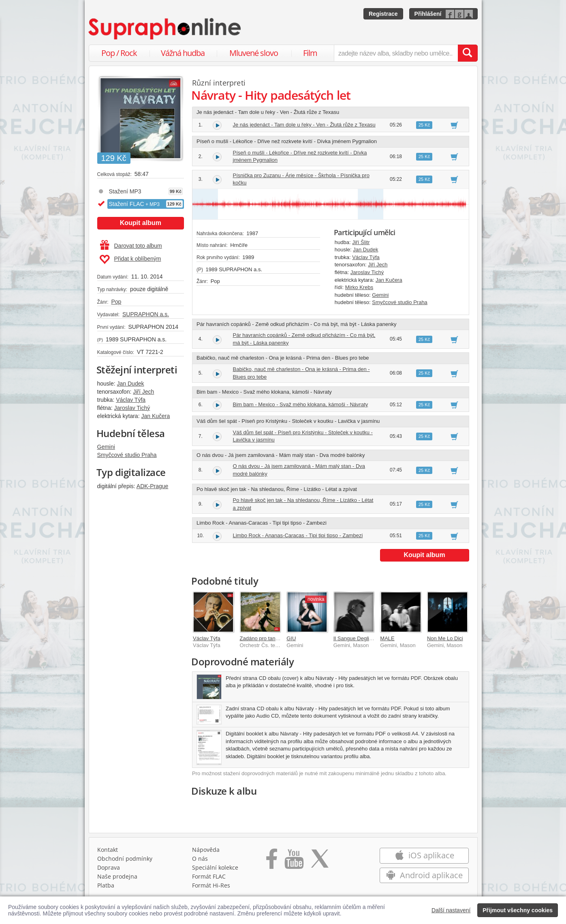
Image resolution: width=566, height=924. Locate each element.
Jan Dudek (131, 384)
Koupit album (141, 223)
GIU (291, 638)
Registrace (383, 14)
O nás (200, 859)
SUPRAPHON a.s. (146, 314)
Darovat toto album (131, 246)
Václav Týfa (131, 400)
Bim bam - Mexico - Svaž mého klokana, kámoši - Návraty (301, 404)
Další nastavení (451, 910)
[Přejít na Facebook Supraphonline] (272, 862)
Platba (106, 885)
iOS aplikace (424, 855)
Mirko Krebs (359, 287)
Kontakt (108, 850)
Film (310, 53)
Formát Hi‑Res (211, 885)
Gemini (106, 447)
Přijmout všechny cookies (518, 910)
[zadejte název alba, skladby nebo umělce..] (396, 53)
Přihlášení (428, 14)
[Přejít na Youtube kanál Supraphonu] (294, 862)
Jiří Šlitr (361, 242)
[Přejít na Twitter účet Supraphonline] (320, 862)
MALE (387, 638)
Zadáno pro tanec (261, 638)
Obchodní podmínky (125, 859)
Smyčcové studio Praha (127, 455)
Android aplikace (424, 875)
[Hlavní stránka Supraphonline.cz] (165, 29)
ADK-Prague (153, 486)
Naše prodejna (117, 876)
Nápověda (206, 850)
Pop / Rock (119, 53)
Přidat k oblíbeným (130, 259)
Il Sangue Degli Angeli (359, 638)
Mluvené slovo (254, 53)
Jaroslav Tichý (132, 408)
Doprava (109, 867)
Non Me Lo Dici (445, 638)
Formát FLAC (209, 876)
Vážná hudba (183, 53)
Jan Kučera (155, 416)
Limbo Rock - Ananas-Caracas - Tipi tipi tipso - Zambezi (298, 535)
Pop (116, 302)
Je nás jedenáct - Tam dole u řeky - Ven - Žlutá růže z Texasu (304, 125)
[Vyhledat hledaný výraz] (468, 53)
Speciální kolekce (215, 867)
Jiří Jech (143, 392)
